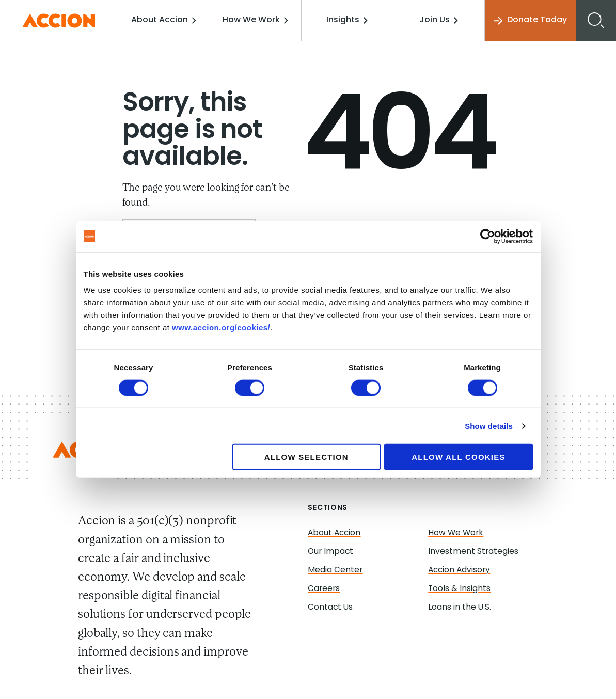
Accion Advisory (460, 570)
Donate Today (530, 20)
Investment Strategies (473, 552)
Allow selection (306, 457)
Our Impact (331, 552)
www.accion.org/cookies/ (221, 327)
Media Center (335, 570)
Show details (489, 425)
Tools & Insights (460, 589)
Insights (349, 20)
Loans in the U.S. (460, 608)
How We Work (258, 20)
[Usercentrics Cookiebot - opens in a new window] (488, 236)
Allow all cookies (458, 457)
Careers (324, 589)
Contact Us (331, 608)
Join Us (439, 20)
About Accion (167, 20)
